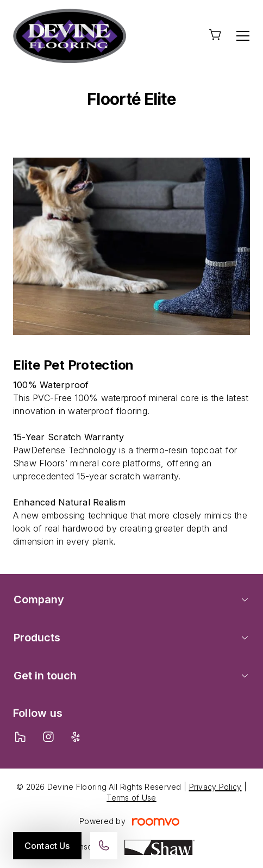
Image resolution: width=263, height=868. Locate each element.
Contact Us (47, 846)
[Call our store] (104, 846)
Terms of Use (131, 798)
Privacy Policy (215, 787)
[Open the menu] (243, 36)
